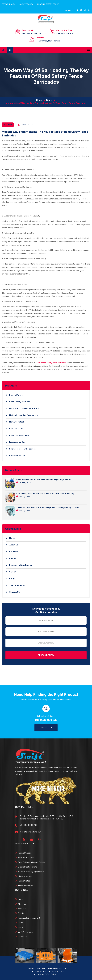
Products (14, 552)
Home (12, 538)
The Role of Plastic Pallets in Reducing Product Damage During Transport (48, 507)
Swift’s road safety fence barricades (51, 363)
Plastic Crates (16, 429)
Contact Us (14, 592)
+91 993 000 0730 (29, 825)
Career (12, 572)
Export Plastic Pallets (27, 867)
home (39, 100)
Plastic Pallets (16, 395)
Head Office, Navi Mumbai (48, 41)
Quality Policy (26, 4)
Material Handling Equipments (23, 415)
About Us (14, 545)
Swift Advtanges (17, 585)
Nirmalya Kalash (17, 422)
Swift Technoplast (50, 968)
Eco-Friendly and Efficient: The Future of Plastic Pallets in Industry (45, 493)
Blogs (49, 100)
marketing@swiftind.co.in (34, 33)
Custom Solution (17, 456)
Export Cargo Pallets (19, 435)
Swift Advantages (26, 932)
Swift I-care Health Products (23, 449)
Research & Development (21, 565)
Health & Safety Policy (48, 4)
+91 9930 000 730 (65, 33)
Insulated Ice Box (17, 442)
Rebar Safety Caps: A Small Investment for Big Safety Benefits (44, 479)
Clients (13, 558)
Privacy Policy (8, 4)
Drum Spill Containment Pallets (24, 408)
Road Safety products (20, 402)
